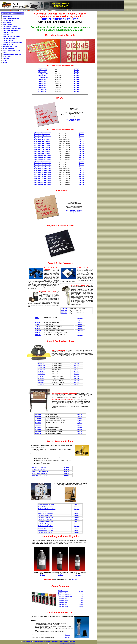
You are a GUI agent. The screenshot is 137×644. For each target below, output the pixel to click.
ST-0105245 (41, 380)
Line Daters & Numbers (10, 26)
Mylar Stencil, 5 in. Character (42, 146)
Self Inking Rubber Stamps (11, 18)
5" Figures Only (42, 84)
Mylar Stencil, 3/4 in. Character (43, 132)
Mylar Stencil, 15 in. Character (42, 165)
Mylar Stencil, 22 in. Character (42, 178)
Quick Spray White (63, 604)
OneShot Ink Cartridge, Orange (46, 522)
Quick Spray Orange (63, 601)
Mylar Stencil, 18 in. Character (42, 171)
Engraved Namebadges (10, 39)
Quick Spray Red (62, 603)
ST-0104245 (41, 378)
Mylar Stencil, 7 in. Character (42, 149)
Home (24, 641)
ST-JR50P (38, 335)
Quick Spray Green (63, 591)
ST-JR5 (37, 318)
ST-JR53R (38, 326)
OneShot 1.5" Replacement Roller (47, 509)
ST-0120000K (41, 374)
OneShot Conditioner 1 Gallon (46, 532)
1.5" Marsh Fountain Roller (39, 467)
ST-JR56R (38, 331)
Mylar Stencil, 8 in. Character (42, 151)
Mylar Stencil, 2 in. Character (42, 138)
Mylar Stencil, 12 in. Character (42, 159)
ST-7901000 (38, 417)
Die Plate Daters (7, 22)
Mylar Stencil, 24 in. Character (42, 182)
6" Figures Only (42, 85)
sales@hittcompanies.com (67, 643)
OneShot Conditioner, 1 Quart (46, 530)
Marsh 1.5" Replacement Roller (40, 471)
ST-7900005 (38, 427)
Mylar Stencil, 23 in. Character (42, 180)
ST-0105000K (41, 372)
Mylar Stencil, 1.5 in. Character (43, 136)
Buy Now (77, 68)
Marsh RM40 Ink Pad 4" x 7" (40, 476)
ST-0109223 (41, 376)
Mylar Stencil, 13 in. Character (42, 161)
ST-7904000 (38, 423)
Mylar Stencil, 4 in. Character (42, 144)
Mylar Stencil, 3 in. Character (42, 142)
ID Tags (5, 60)
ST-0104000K (41, 368)
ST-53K (37, 324)
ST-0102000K (41, 366)
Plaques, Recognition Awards (11, 36)
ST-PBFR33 (64, 313)
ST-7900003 (38, 425)
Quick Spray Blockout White (65, 597)
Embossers (6, 58)
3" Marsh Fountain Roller (39, 469)
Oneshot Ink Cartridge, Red (45, 520)
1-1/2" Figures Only (43, 74)
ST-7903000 (38, 421)
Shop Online (48, 641)
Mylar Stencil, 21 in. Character (42, 177)
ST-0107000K (41, 370)
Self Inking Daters (8, 24)
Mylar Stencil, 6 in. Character (42, 148)
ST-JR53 (37, 322)
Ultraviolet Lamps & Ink (10, 47)
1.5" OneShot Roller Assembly (46, 505)
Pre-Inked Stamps (8, 20)
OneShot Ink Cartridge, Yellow (46, 524)
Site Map (73, 641)
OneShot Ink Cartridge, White (46, 515)
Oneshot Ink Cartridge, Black (45, 513)
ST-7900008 (38, 431)
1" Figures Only (42, 72)
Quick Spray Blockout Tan (64, 595)
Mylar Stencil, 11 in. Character (42, 157)
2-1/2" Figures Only (43, 78)
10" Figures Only (42, 89)
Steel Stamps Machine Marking (12, 54)
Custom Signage (8, 41)
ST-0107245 (41, 383)
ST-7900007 (38, 429)
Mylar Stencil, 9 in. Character (42, 153)
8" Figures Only (42, 87)
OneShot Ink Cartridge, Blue (45, 526)
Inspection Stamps (8, 49)
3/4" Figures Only (43, 70)
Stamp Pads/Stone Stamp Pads (12, 28)
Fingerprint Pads (8, 32)
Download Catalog (58, 641)
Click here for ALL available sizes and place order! (74, 120)
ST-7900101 (38, 434)
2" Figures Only (42, 76)
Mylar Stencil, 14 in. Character (42, 163)
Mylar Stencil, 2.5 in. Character (43, 140)
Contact (67, 641)
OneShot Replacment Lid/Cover (46, 528)
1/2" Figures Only (43, 68)
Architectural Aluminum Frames (12, 43)
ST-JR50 (37, 333)
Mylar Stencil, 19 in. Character (42, 173)
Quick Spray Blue (62, 599)
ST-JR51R (38, 320)
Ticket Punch (7, 56)
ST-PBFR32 (64, 311)
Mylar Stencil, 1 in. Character (42, 134)
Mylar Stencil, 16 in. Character (42, 167)
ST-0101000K (41, 363)
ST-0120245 (41, 385)
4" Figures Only (42, 82)
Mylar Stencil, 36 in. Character (42, 184)
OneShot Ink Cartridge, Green (46, 517)
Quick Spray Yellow (63, 606)
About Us (29, 641)
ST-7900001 (38, 414)
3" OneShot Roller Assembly (45, 507)
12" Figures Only (42, 91)
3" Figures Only (42, 80)
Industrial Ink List (8, 45)
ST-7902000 (38, 419)
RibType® (6, 34)
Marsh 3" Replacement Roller (40, 474)
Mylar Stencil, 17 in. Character (42, 169)
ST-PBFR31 (64, 309)
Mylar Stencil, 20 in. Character (42, 175)
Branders (5, 62)
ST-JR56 (37, 329)
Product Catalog (38, 641)
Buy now (75, 580)
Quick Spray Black (63, 593)
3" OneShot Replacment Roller (46, 511)
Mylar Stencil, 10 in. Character (42, 155)
